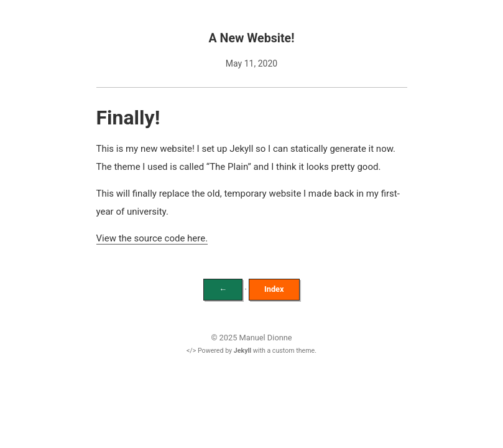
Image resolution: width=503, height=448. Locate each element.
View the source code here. (152, 238)
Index (274, 289)
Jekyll (242, 351)
